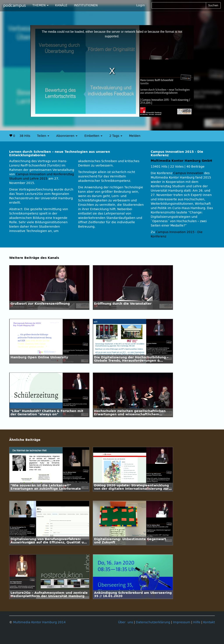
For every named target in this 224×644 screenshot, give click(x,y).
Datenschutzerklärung (153, 622)
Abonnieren (67, 136)
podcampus (15, 5)
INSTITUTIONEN (86, 5)
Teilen (43, 136)
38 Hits (25, 136)
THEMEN (40, 5)
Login (141, 5)
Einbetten (93, 136)
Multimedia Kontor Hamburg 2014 (39, 622)
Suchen (213, 5)
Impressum (182, 622)
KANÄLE (61, 5)
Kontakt (209, 622)
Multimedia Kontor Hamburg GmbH (181, 161)
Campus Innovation (188, 173)
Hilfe (197, 622)
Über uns (126, 622)
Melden (135, 136)
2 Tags (116, 136)
